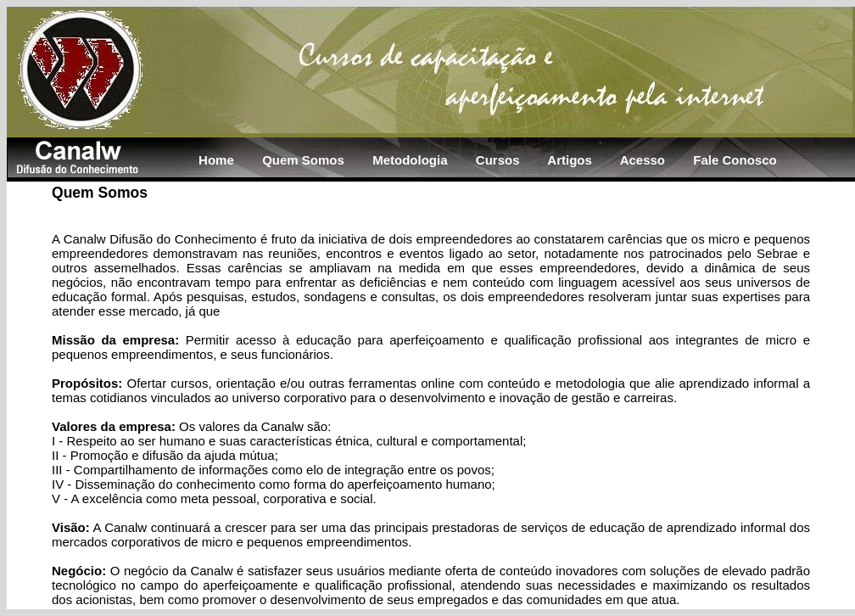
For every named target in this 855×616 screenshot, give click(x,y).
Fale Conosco (735, 160)
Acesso (643, 160)
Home (216, 160)
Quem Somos (303, 160)
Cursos (498, 160)
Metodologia (410, 160)
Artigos (570, 160)
